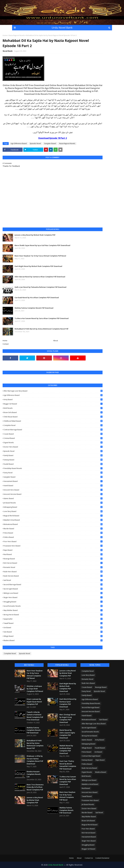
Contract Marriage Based (53, 430)
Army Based (53, 400)
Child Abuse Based (53, 417)
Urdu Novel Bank (62, 28)
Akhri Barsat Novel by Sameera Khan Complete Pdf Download (40, 277)
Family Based (53, 456)
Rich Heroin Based (53, 563)
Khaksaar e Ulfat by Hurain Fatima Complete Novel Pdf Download (35, 760)
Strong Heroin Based (53, 615)
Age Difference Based (19, 143)
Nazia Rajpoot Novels (17, 35)
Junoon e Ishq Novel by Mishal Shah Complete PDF (35, 235)
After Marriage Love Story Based (53, 391)
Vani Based (53, 632)
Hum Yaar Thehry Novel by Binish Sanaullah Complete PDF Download (68, 765)
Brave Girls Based (53, 412)
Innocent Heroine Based (53, 494)
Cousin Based (53, 434)
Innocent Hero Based (53, 490)
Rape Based (53, 550)
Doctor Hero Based (53, 447)
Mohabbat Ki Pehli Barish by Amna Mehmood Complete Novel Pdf (41, 329)
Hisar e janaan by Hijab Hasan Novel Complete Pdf (34, 702)
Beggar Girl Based (53, 404)
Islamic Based (53, 498)
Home (5, 35)
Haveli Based (53, 486)
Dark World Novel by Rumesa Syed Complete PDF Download (68, 703)
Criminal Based (53, 438)
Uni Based (53, 628)
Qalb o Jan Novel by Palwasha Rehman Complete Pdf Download (40, 287)
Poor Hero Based (53, 541)
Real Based (53, 554)
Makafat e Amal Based (53, 520)
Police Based (53, 533)
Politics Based (53, 537)
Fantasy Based (53, 460)
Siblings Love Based (53, 593)
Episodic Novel (35, 143)
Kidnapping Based (53, 507)
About (56, 341)
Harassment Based (53, 481)
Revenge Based (53, 559)
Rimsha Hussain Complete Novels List (34, 774)
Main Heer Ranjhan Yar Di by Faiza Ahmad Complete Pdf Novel (40, 256)
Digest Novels (53, 443)
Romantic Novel (53, 567)
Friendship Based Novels (53, 468)
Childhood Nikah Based (53, 421)
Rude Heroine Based (53, 576)
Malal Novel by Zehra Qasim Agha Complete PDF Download (67, 734)
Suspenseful (53, 619)
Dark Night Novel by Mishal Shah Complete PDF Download (38, 266)
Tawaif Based (53, 623)
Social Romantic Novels (53, 606)
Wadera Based (53, 640)
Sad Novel (53, 580)
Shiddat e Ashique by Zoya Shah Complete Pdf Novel (35, 689)
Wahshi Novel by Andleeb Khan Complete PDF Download (66, 749)
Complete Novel (53, 425)
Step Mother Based (53, 610)
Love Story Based (53, 511)
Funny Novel (53, 473)
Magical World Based (53, 516)
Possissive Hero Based (53, 546)
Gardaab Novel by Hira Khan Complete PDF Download (37, 298)
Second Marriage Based (53, 585)
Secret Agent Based (53, 589)
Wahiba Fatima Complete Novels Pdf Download (34, 308)
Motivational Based (53, 524)
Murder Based (53, 529)
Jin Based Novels (53, 503)
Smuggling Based (53, 602)
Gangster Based (50, 143)
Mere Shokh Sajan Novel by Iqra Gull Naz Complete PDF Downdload (42, 245)
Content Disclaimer (102, 858)
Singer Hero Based (53, 597)
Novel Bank (8, 51)
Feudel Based (53, 464)
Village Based (53, 636)
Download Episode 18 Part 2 (53, 138)
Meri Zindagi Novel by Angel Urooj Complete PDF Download (68, 718)
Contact (6, 344)
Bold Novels (53, 408)
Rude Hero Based (53, 572)
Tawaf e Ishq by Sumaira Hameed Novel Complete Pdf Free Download (35, 716)
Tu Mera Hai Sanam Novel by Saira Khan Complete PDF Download (42, 318)
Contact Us (89, 858)
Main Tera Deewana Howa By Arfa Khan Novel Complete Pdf (35, 787)
